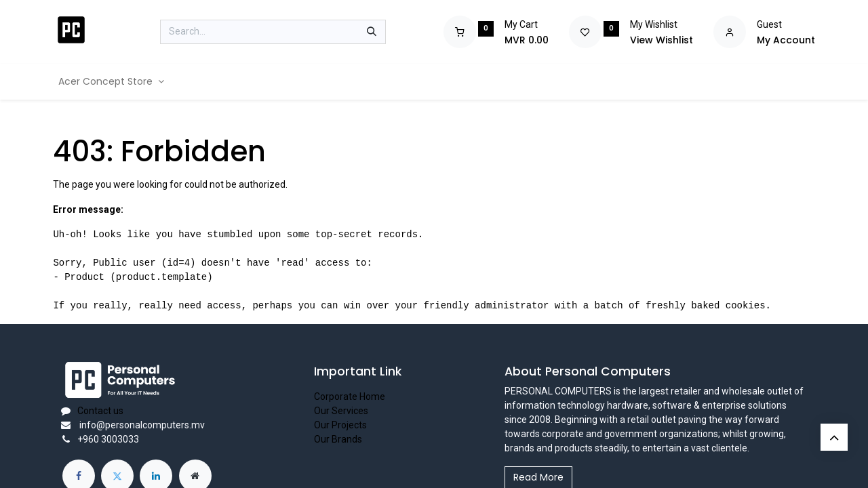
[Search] (372, 32)
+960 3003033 (108, 439)
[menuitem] (111, 82)
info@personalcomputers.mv (141, 425)
